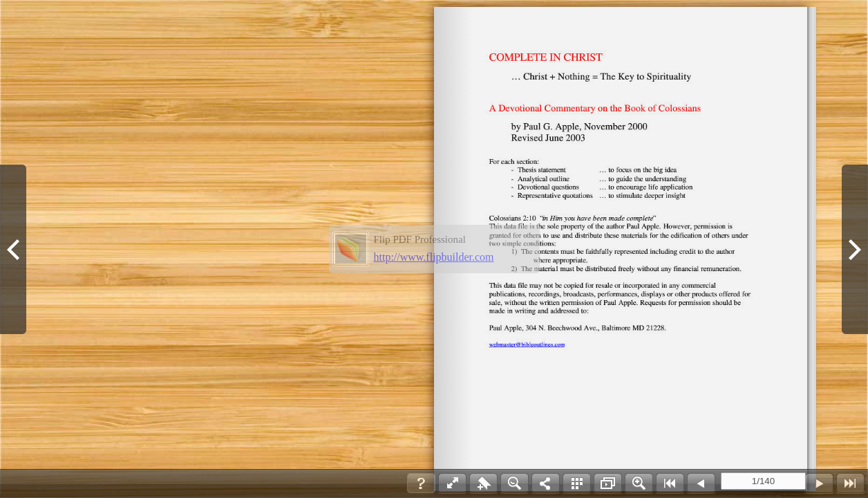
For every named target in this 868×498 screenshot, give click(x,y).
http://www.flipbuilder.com (434, 257)
